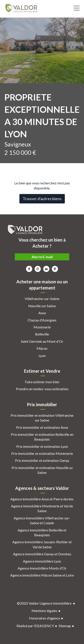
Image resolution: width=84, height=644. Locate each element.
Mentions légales (44, 611)
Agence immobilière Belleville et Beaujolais (42, 532)
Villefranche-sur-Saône (42, 299)
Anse (42, 313)
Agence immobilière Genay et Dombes (42, 554)
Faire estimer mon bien (42, 382)
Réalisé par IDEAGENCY (35, 626)
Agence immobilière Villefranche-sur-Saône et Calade (42, 520)
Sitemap (65, 626)
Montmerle (42, 327)
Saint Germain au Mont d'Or (42, 341)
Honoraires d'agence (45, 618)
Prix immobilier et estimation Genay (42, 460)
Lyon (42, 356)
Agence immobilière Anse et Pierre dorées (42, 499)
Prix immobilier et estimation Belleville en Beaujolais (42, 437)
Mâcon (42, 348)
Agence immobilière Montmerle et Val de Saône (42, 508)
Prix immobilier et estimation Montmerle (42, 453)
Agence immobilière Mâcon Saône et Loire (42, 575)
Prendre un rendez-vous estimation (42, 389)
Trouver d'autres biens (42, 199)
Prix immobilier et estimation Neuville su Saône (42, 470)
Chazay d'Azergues (42, 320)
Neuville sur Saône (42, 306)
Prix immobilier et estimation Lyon (42, 446)
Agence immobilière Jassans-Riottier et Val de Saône (42, 544)
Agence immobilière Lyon (42, 561)
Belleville (42, 334)
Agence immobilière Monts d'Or (42, 568)
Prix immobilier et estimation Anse (42, 427)
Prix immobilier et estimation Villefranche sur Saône (42, 418)
